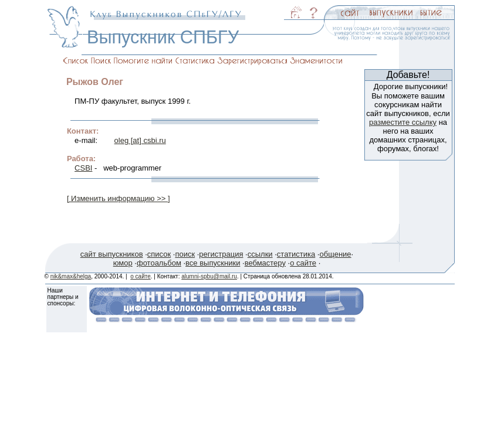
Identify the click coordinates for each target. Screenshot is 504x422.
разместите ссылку (403, 122)
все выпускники (213, 263)
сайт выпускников (112, 254)
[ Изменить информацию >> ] (119, 198)
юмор (123, 263)
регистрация (221, 254)
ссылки (260, 254)
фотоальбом (159, 263)
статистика (296, 254)
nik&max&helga (71, 276)
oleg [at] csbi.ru (140, 140)
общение (335, 254)
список (159, 254)
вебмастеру (265, 263)
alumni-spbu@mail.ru (209, 276)
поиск (185, 254)
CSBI (83, 168)
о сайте (303, 263)
